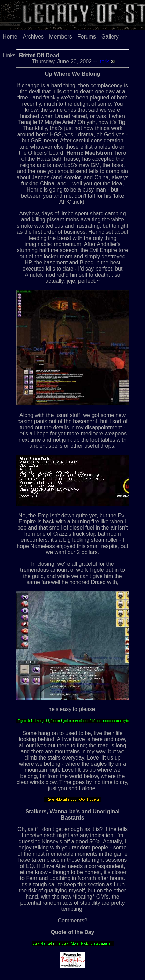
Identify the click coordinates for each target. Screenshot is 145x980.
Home (10, 37)
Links (9, 55)
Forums (87, 37)
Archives (33, 37)
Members (61, 37)
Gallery (110, 37)
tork (105, 62)
